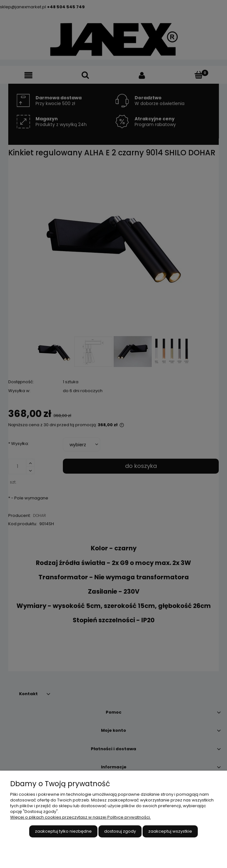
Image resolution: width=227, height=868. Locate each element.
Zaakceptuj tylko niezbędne (63, 831)
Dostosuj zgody (120, 831)
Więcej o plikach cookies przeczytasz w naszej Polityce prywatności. (80, 817)
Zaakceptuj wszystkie (170, 831)
